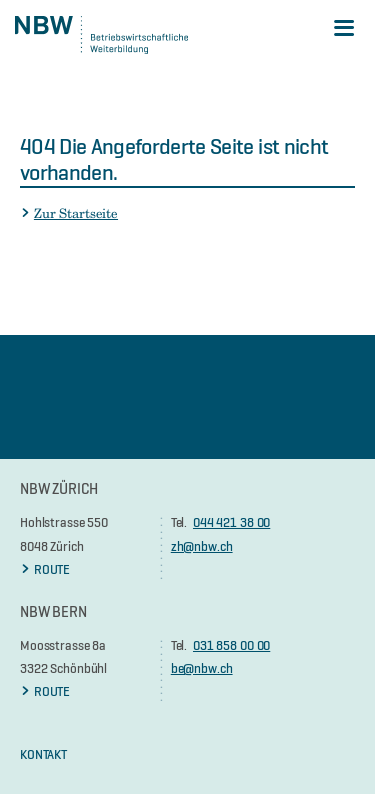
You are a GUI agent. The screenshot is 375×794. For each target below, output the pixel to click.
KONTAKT (43, 754)
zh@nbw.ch (202, 546)
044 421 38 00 (231, 522)
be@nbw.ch (202, 668)
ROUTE (45, 569)
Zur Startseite (69, 213)
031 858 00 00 (231, 645)
